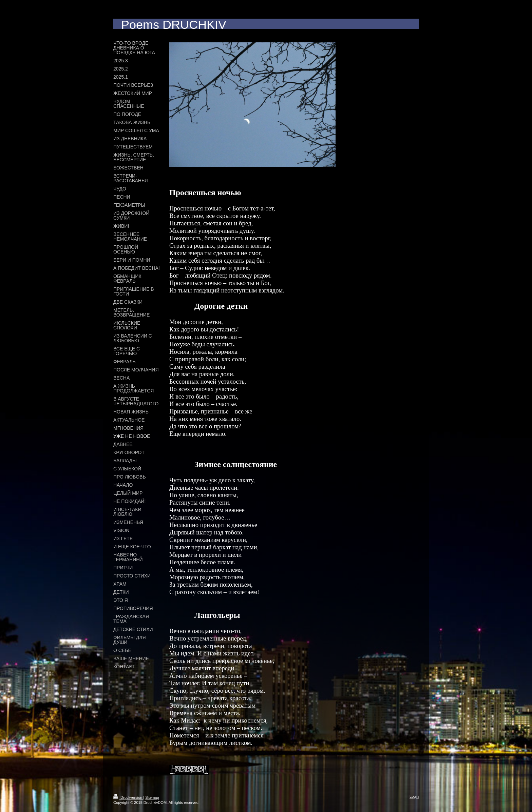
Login (414, 796)
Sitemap (152, 797)
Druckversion (128, 797)
